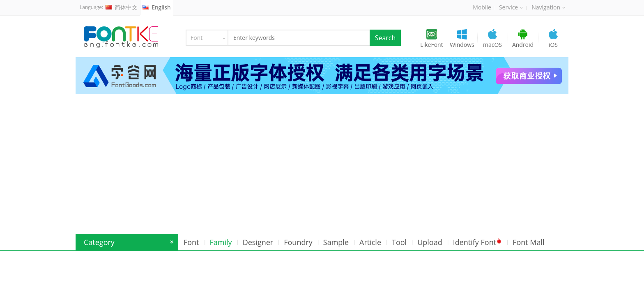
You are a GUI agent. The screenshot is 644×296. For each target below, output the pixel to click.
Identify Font (477, 242)
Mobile (482, 7)
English (156, 7)
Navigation (548, 7)
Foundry (298, 242)
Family (221, 242)
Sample (336, 242)
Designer (258, 242)
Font (191, 242)
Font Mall (529, 242)
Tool (399, 242)
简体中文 (122, 7)
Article (370, 242)
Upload (430, 242)
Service (511, 7)
